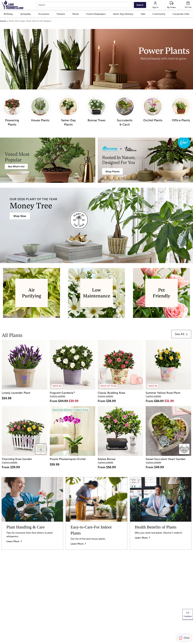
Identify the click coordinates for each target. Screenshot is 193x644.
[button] (8, 14)
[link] (181, 334)
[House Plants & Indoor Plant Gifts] (20, 216)
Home (3, 21)
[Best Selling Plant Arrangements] (16, 166)
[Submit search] (140, 5)
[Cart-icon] (188, 5)
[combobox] (85, 5)
